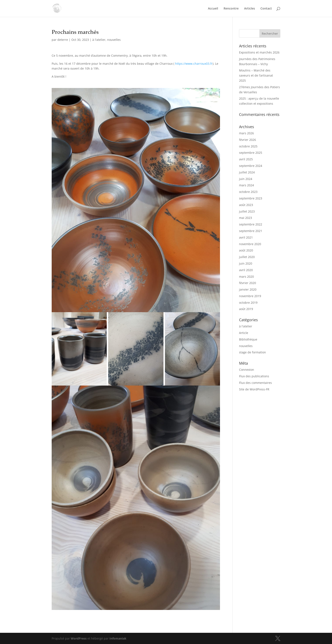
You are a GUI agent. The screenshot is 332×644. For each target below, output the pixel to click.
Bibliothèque (248, 339)
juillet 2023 (247, 211)
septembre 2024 (251, 166)
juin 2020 (246, 263)
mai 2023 (246, 218)
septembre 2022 (251, 224)
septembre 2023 (251, 198)
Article (244, 333)
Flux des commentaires (255, 383)
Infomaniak (118, 638)
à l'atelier (99, 40)
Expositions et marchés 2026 (259, 52)
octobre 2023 (248, 192)
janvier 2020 (248, 289)
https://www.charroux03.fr (194, 64)
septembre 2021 (251, 231)
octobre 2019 (248, 303)
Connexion (247, 370)
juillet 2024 (247, 172)
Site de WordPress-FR (254, 389)
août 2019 (246, 309)
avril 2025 (246, 159)
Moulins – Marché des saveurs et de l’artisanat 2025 (256, 75)
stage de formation (252, 352)
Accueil (213, 9)
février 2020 (248, 283)
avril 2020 (246, 270)
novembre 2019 (250, 296)
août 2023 (246, 205)
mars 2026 (246, 133)
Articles (250, 9)
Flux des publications (254, 376)
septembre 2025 (251, 153)
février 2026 (248, 140)
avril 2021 (246, 237)
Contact (266, 9)
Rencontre (231, 9)
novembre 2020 (250, 244)
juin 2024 (246, 179)
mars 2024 (246, 185)
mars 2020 (246, 277)
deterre (63, 40)
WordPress (79, 638)
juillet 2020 (247, 257)
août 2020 (246, 250)
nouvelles (114, 40)
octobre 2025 (248, 146)
